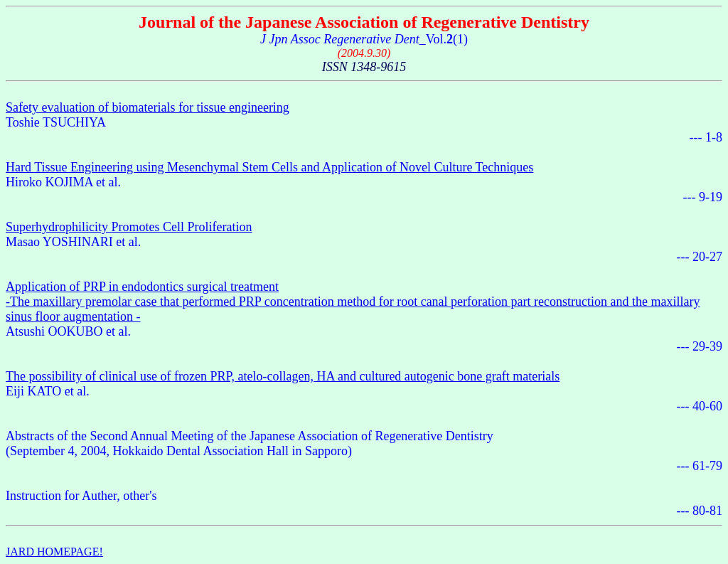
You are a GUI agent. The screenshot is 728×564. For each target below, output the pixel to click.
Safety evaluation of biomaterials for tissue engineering (148, 107)
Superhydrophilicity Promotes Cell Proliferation (129, 227)
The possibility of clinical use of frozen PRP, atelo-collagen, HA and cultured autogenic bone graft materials (283, 376)
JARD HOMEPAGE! (54, 552)
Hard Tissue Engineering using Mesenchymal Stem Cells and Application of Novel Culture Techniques (269, 167)
